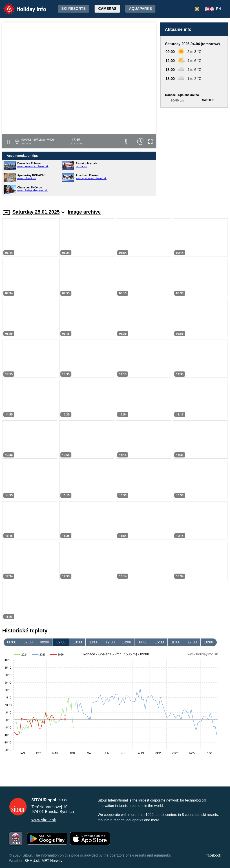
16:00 (176, 642)
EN (219, 9)
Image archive (84, 212)
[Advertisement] (194, 154)
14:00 (143, 642)
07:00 (28, 642)
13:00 (126, 642)
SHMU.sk (32, 861)
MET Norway (52, 861)
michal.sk (81, 166)
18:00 (209, 642)
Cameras (107, 9)
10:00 (77, 642)
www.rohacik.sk (27, 178)
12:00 (110, 642)
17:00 (192, 642)
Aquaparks (140, 9)
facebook (214, 855)
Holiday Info (20, 6)
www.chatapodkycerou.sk (32, 190)
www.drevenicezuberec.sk (33, 166)
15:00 (159, 642)
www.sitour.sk (44, 820)
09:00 (61, 642)
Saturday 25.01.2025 (38, 212)
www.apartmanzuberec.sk (91, 178)
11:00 (94, 642)
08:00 (44, 642)
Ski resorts (73, 9)
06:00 (12, 642)
